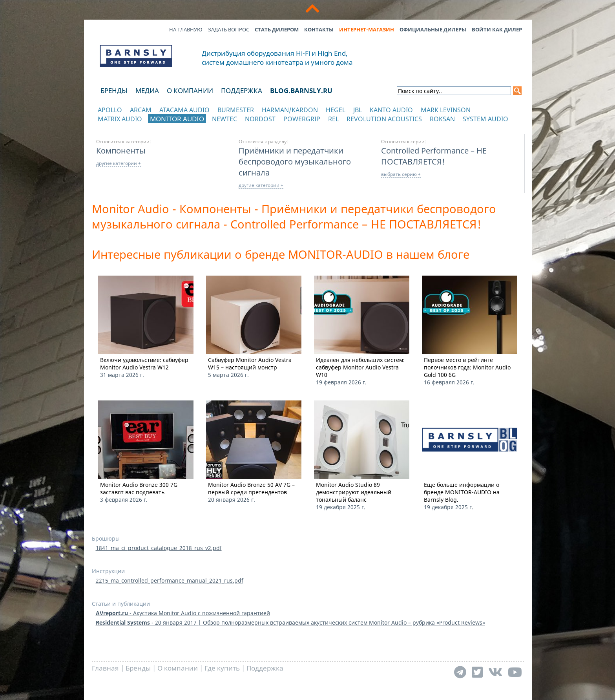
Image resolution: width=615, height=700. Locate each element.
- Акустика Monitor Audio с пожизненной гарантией (183, 613)
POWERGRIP (302, 119)
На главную (186, 29)
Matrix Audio (120, 119)
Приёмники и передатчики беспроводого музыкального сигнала (295, 161)
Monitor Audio (177, 119)
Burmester (236, 110)
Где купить (222, 668)
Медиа (147, 90)
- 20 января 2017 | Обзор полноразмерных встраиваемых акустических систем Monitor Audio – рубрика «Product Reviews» (290, 622)
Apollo (110, 110)
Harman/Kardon (290, 110)
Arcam (141, 110)
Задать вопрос (229, 29)
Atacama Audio (184, 110)
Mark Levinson (446, 110)
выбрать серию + (401, 174)
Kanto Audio (391, 110)
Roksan (442, 119)
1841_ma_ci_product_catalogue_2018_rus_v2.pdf (159, 548)
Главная (105, 668)
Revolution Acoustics (384, 119)
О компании (190, 90)
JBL (358, 110)
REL (333, 119)
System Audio (485, 119)
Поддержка (242, 90)
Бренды (114, 90)
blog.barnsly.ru (301, 90)
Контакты (319, 29)
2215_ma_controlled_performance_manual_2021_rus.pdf (170, 580)
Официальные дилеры (433, 29)
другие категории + (119, 163)
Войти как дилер (497, 29)
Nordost (260, 119)
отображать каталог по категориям (136, 127)
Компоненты (121, 150)
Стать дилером (277, 29)
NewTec (224, 119)
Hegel (336, 110)
